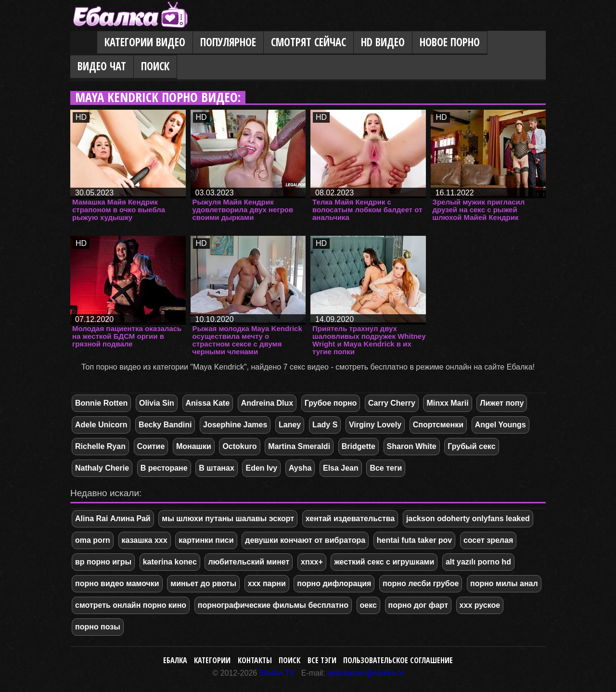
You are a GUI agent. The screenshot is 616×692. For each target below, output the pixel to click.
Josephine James (235, 425)
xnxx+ (312, 562)
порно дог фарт (418, 605)
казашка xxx (145, 540)
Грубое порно (331, 403)
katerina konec (170, 562)
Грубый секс (471, 446)
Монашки (194, 446)
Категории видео (145, 42)
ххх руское (480, 605)
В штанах (217, 468)
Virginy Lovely (375, 425)
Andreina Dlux (267, 403)
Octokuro (239, 446)
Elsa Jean (341, 468)
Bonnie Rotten (101, 403)
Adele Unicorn (101, 425)
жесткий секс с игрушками (384, 562)
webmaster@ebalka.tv (366, 673)
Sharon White (412, 446)
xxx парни (267, 583)
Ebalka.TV (277, 673)
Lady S (325, 425)
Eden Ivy (261, 468)
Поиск (155, 66)
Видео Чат (102, 66)
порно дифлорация (334, 583)
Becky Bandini (165, 425)
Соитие (151, 446)
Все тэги (322, 660)
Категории (212, 660)
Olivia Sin (157, 403)
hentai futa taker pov (414, 540)
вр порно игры (103, 562)
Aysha (300, 468)
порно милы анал (504, 583)
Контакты (255, 660)
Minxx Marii (447, 403)
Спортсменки (438, 425)
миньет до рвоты (203, 583)
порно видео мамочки (117, 583)
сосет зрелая (488, 540)
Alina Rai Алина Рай (113, 519)
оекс (368, 605)
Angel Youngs (500, 425)
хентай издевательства (350, 519)
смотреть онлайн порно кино (131, 605)
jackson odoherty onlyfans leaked (468, 519)
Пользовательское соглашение (398, 660)
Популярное (228, 42)
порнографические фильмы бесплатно (273, 605)
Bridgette (359, 446)
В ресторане (164, 468)
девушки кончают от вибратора (305, 540)
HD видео (383, 42)
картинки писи (206, 540)
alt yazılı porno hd (478, 562)
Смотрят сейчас (308, 42)
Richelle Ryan (100, 446)
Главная (84, 43)
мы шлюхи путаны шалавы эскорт (228, 519)
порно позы (98, 627)
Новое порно (450, 42)
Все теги (386, 468)
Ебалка (175, 660)
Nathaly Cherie (102, 468)
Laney (290, 425)
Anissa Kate (208, 403)
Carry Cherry (392, 403)
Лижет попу (502, 403)
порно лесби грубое (421, 583)
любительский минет (249, 562)
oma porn (93, 540)
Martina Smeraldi (299, 446)
